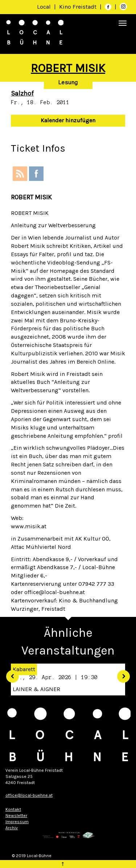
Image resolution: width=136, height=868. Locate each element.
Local (44, 7)
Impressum (17, 822)
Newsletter (16, 816)
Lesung (68, 82)
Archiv (12, 828)
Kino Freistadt (79, 7)
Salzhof (22, 93)
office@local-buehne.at (29, 795)
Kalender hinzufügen (68, 120)
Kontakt (13, 809)
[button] (10, 674)
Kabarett (24, 669)
